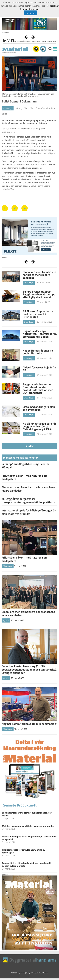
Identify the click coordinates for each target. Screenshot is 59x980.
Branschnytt (8, 108)
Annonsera (17, 41)
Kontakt (53, 41)
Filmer (39, 41)
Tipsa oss (45, 41)
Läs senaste (27, 41)
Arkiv (34, 41)
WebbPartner (44, 973)
